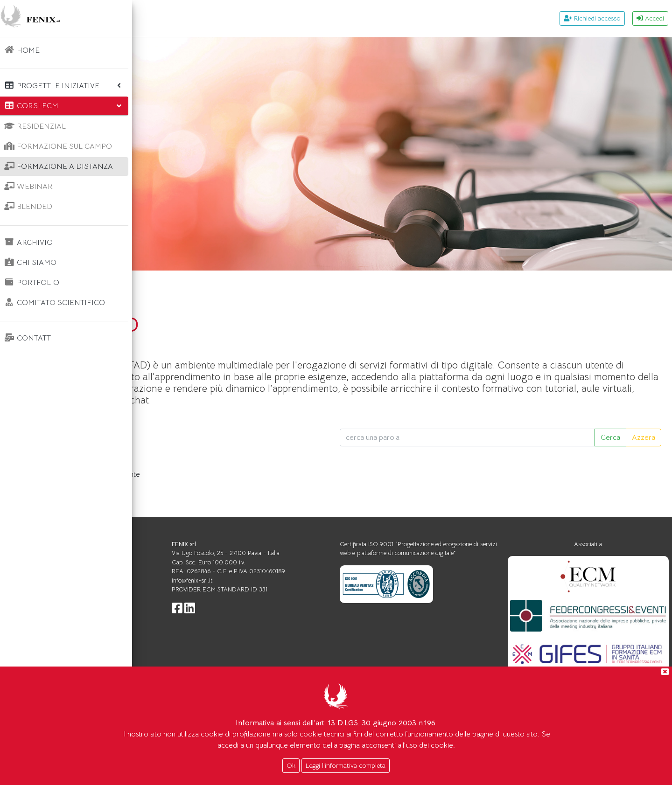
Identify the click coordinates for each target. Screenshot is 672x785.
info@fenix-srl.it (297, 592)
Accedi (650, 18)
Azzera (644, 449)
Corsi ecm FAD (214, 285)
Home (162, 285)
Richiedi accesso (592, 18)
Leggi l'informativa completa (346, 765)
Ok (291, 765)
